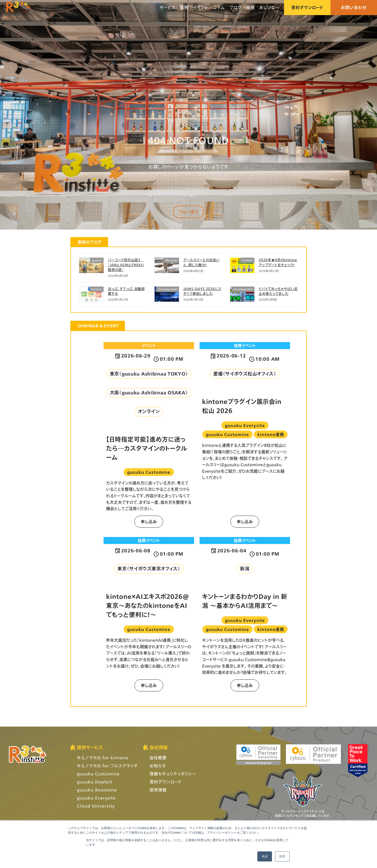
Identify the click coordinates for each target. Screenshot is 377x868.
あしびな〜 (269, 7)
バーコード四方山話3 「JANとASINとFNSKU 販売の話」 (126, 265)
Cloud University (96, 806)
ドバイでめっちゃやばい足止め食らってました (278, 291)
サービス (168, 7)
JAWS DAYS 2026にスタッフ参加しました (202, 291)
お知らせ (158, 766)
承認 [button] (265, 856)
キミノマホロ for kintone (103, 758)
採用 (251, 7)
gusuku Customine (98, 774)
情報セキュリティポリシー (173, 774)
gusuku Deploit (95, 782)
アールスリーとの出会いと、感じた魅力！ (201, 262)
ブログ (236, 7)
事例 (184, 7)
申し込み (149, 522)
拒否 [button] (282, 856)
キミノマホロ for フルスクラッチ (107, 766)
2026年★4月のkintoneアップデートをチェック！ (278, 262)
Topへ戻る (189, 212)
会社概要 (158, 758)
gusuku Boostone (97, 790)
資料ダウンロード (307, 7)
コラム (219, 7)
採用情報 (158, 790)
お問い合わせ (354, 7)
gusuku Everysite (96, 798)
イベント (201, 7)
